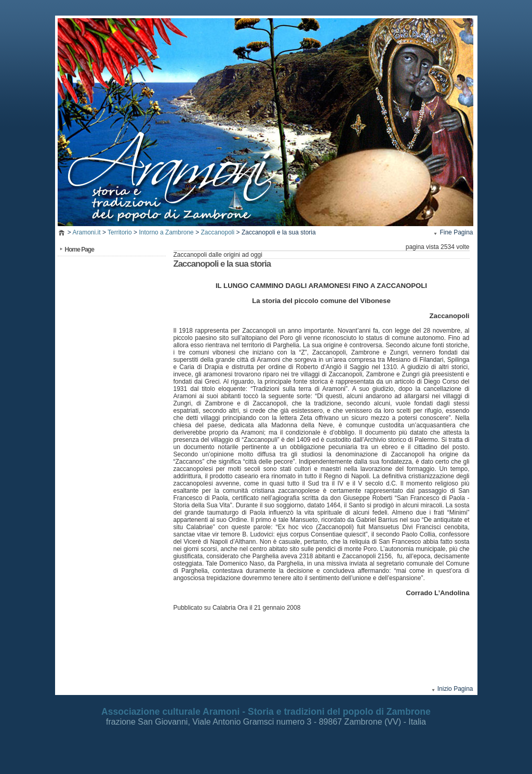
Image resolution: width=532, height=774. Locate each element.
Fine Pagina (456, 232)
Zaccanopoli (217, 232)
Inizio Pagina (455, 689)
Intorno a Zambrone (166, 232)
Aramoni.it (87, 232)
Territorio (120, 232)
